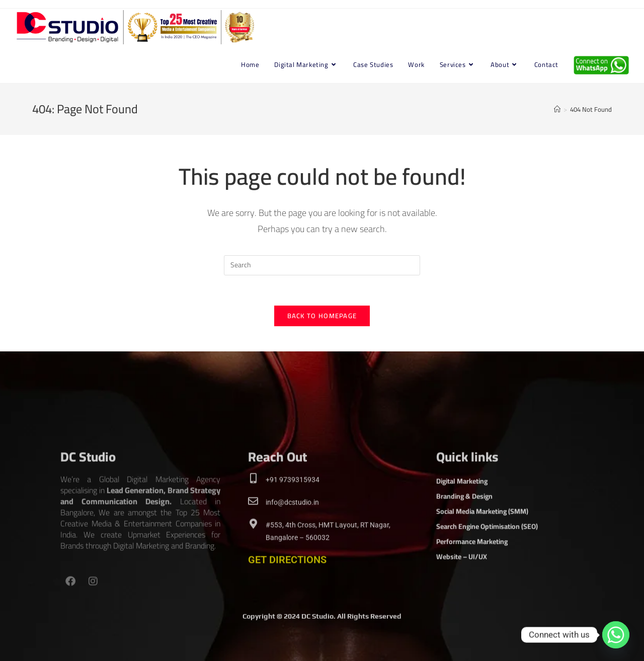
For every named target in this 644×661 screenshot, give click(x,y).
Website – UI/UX (462, 609)
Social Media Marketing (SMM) (482, 563)
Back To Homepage (322, 316)
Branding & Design (464, 548)
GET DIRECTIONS (287, 611)
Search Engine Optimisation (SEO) (487, 578)
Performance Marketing (472, 594)
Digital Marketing (462, 533)
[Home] (557, 109)
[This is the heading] (253, 531)
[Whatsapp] (616, 635)
